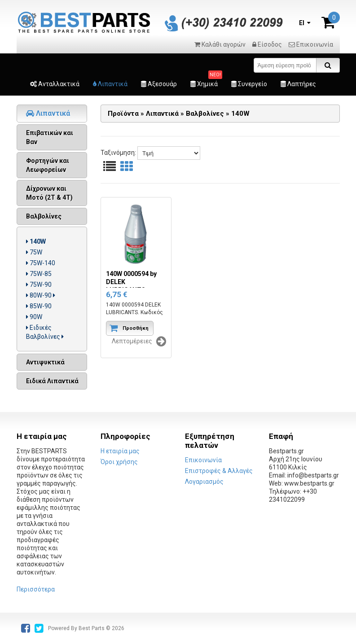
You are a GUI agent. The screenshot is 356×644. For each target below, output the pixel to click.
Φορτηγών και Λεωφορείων (48, 165)
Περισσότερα (36, 589)
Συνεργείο (249, 84)
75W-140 (41, 263)
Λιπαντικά (110, 84)
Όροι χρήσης (119, 462)
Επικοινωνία (311, 44)
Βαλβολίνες (44, 216)
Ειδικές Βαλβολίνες (45, 332)
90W (34, 317)
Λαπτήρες (298, 84)
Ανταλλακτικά (55, 84)
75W (34, 252)
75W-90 (39, 285)
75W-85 (39, 274)
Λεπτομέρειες (139, 342)
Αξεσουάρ (159, 84)
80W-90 (41, 295)
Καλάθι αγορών (220, 44)
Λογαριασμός (204, 482)
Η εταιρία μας (120, 451)
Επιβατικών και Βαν (50, 137)
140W (36, 241)
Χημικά (204, 84)
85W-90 (39, 306)
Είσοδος (267, 44)
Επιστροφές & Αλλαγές (219, 471)
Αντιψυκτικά (45, 362)
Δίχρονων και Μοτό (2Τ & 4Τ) (49, 193)
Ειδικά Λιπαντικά (52, 381)
